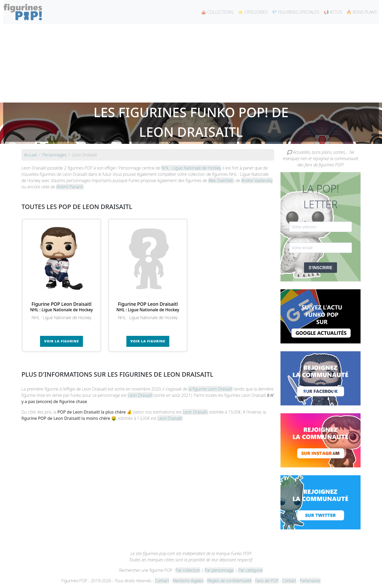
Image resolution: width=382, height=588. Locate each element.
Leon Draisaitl (140, 395)
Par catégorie (251, 570)
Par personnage (219, 570)
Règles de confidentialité (229, 581)
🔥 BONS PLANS (362, 12)
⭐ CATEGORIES (253, 12)
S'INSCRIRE (321, 268)
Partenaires (310, 581)
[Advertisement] (191, 63)
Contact (162, 581)
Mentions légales (188, 581)
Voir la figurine (62, 341)
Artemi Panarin (70, 187)
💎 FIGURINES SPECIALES (296, 12)
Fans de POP (267, 581)
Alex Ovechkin (221, 180)
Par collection (188, 570)
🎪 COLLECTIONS (217, 12)
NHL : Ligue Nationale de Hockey (191, 168)
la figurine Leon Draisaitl (210, 389)
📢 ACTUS (333, 12)
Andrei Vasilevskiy (257, 180)
